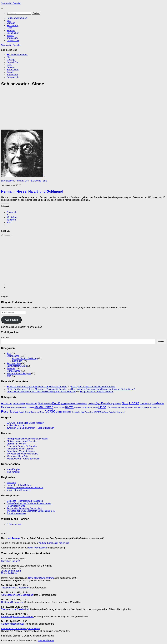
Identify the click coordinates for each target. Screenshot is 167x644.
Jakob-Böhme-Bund (11, 571)
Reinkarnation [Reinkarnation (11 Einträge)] (144, 407)
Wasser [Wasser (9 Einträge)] (106, 412)
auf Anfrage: (14, 538)
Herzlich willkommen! (17, 18)
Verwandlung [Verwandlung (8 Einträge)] (89, 412)
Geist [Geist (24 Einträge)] (125, 403)
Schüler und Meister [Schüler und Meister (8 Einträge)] (38, 412)
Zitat (45, 181)
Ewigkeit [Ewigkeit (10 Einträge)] (118, 404)
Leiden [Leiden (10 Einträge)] (84, 407)
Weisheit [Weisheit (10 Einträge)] (113, 412)
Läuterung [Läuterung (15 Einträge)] (112, 407)
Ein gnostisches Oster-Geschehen (97, 392)
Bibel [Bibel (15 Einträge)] (40, 403)
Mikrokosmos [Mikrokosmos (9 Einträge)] (122, 407)
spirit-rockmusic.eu (16, 425)
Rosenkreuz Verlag (16, 506)
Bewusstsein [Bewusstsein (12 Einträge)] (32, 404)
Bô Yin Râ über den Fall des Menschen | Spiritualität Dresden (37, 387)
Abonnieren (11, 320)
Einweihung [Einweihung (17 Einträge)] (108, 403)
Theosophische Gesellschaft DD (23, 454)
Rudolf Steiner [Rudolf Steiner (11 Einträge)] (25, 412)
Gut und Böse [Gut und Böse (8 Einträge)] (15, 407)
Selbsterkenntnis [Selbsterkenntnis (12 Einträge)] (63, 412)
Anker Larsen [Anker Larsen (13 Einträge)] (19, 403)
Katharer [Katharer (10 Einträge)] (78, 407)
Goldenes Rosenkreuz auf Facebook (25, 501)
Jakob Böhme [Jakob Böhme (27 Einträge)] (44, 407)
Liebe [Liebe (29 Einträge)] (102, 407)
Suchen (5, 338)
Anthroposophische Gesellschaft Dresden (27, 439)
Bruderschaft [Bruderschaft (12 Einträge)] (72, 404)
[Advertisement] (83, 109)
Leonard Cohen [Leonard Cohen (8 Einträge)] (93, 407)
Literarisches (7, 181)
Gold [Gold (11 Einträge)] (149, 404)
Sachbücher (13, 33)
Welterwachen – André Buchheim (23, 459)
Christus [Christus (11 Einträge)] (91, 404)
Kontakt (10, 35)
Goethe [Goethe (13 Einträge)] (143, 403)
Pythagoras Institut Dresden (20, 449)
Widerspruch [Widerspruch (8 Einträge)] (121, 412)
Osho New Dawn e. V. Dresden (22, 446)
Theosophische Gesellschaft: (15, 588)
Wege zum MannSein (17, 456)
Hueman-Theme (46, 640)
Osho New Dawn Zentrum (41, 578)
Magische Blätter (9, 573)
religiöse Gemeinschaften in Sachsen (25, 488)
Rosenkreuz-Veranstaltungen (21, 451)
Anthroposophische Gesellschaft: (17, 595)
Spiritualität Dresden (11, 3)
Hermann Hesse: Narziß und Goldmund (32, 191)
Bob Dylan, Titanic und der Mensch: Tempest (93, 387)
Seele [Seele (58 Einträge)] (50, 411)
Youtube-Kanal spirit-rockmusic (54, 543)
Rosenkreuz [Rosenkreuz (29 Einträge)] (10, 411)
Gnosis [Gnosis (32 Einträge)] (134, 403)
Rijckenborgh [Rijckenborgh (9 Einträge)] (155, 407)
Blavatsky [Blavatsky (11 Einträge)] (48, 404)
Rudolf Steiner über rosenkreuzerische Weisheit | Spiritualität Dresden (41, 392)
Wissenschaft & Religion (19, 373)
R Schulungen (14, 524)
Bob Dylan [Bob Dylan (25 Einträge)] (59, 403)
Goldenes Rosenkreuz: (12, 602)
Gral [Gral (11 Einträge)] (154, 404)
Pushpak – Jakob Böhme (19, 485)
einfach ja (11, 483)
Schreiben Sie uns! (10, 561)
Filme (9, 28)
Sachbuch (17, 361)
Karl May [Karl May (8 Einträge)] (62, 407)
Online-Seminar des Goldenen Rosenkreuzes (29, 503)
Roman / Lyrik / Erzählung (28, 181)
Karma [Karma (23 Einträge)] (69, 407)
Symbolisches (14, 371)
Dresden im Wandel (16, 444)
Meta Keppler (13, 469)
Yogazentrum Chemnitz (18, 490)
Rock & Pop (13, 25)
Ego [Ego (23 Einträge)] (98, 403)
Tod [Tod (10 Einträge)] (83, 412)
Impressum (12, 38)
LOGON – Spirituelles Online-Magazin (25, 423)
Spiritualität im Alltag (17, 366)
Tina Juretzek (13, 472)
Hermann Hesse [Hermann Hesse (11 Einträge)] (27, 407)
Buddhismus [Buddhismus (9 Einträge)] (83, 404)
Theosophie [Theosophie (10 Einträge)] (76, 412)
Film (9, 353)
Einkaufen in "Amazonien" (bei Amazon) (21, 629)
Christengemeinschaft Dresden (22, 441)
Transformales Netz (16, 513)
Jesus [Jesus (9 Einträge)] (56, 407)
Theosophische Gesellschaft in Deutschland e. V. (31, 511)
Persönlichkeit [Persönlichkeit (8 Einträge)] (132, 407)
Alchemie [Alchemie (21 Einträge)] (7, 403)
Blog (9, 20)
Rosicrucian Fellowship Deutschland (25, 508)
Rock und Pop (14, 363)
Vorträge (11, 23)
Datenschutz (13, 40)
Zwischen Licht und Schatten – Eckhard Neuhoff (30, 428)
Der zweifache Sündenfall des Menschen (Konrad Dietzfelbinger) (103, 389)
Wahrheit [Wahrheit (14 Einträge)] (98, 412)
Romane (11, 30)
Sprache (11, 368)
